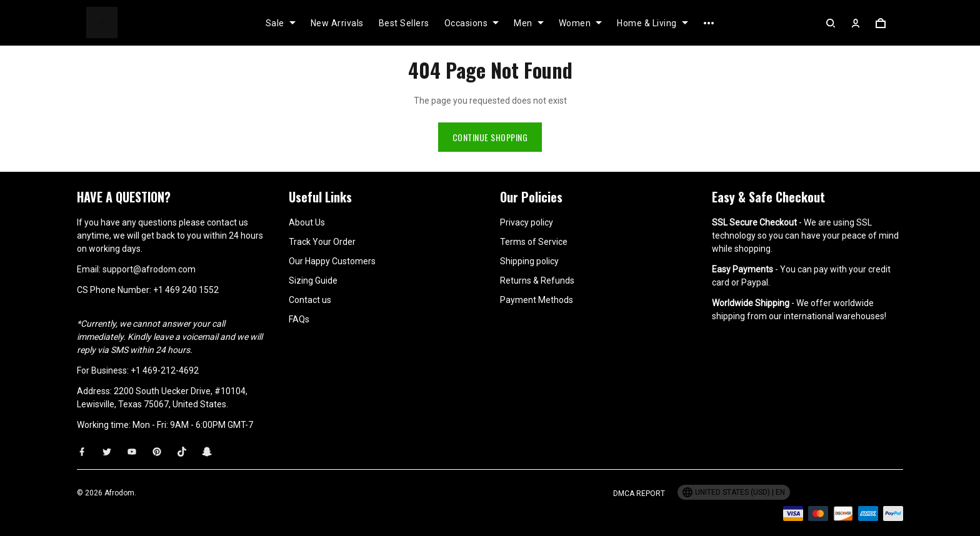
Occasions (472, 23)
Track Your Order (322, 242)
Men (529, 23)
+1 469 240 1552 (186, 290)
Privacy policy (527, 222)
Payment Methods (537, 300)
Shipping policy (529, 261)
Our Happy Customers (332, 261)
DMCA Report (639, 494)
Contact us (310, 300)
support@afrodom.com (149, 269)
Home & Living (652, 23)
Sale (281, 23)
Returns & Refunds (537, 280)
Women (581, 23)
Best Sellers (404, 23)
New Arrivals (337, 23)
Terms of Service (534, 242)
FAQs (299, 319)
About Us (307, 222)
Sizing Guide (313, 280)
